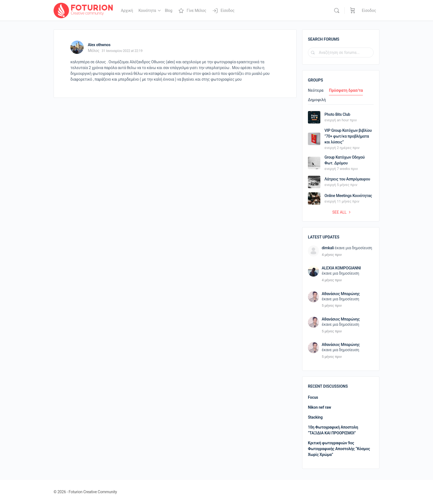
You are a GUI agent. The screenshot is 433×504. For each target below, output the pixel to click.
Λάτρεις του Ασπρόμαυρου (347, 179)
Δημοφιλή (317, 100)
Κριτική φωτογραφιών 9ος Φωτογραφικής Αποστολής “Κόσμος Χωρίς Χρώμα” (339, 449)
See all (342, 212)
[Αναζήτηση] (337, 11)
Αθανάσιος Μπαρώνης (341, 294)
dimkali (328, 248)
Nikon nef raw (320, 407)
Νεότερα (316, 90)
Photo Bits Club (337, 114)
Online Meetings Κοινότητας (348, 196)
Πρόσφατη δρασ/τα (346, 90)
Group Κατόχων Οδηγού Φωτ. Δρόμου (345, 160)
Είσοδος (369, 11)
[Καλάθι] (353, 11)
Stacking (315, 417)
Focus (313, 397)
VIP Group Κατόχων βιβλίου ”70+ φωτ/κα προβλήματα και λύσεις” (348, 136)
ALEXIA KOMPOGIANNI (341, 268)
